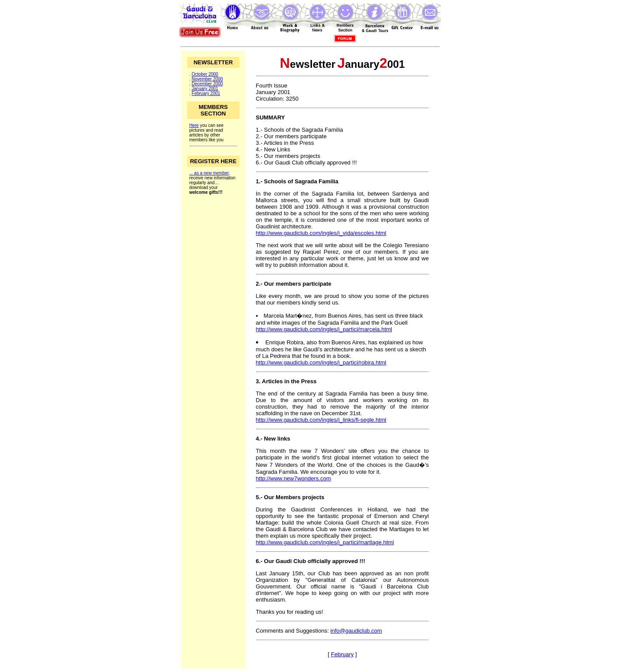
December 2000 (207, 84)
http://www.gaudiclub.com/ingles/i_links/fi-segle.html (321, 420)
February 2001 (206, 93)
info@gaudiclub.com (356, 631)
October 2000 (205, 74)
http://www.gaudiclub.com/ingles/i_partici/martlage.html (325, 542)
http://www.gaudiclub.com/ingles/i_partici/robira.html (321, 362)
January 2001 (205, 89)
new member (216, 173)
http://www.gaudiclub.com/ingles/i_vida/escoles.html (321, 233)
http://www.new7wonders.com (294, 478)
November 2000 (207, 79)
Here (194, 125)
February (342, 654)
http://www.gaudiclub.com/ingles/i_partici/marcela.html (324, 329)
